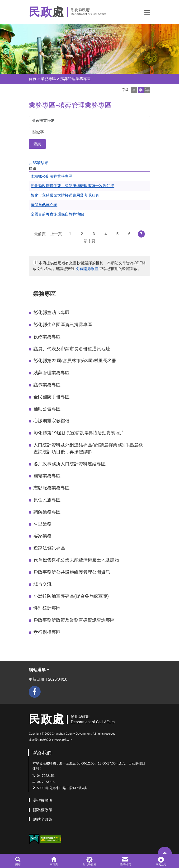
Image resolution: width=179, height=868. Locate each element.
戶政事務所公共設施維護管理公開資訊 (72, 572)
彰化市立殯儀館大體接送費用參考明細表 (65, 195)
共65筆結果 (38, 163)
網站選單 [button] (39, 670)
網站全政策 (43, 819)
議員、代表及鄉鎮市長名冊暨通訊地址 (72, 349)
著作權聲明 (43, 800)
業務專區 (48, 79)
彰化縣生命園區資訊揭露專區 (63, 325)
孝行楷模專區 (47, 632)
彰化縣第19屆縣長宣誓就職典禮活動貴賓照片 (79, 433)
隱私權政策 (43, 810)
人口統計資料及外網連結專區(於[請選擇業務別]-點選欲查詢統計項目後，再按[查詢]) (88, 448)
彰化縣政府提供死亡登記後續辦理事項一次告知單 (72, 186)
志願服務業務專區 (52, 488)
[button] (147, 12)
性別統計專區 (47, 608)
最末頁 (89, 241)
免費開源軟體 (87, 269)
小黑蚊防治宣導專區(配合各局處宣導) (71, 596)
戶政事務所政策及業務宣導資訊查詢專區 (74, 620)
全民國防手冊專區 (52, 397)
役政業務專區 (47, 337)
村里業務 (42, 524)
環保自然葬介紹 (44, 205)
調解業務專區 (47, 512)
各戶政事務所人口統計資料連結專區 (70, 464)
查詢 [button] (37, 144)
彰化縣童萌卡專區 (52, 313)
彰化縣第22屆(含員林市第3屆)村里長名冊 (75, 361)
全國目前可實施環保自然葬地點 (57, 214)
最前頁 (40, 234)
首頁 (33, 79)
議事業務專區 (47, 385)
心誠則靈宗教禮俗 (52, 421)
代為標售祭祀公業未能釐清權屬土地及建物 (76, 560)
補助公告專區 (47, 409)
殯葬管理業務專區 (75, 79)
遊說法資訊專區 (49, 548)
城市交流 (42, 584)
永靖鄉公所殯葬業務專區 (52, 176)
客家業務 (42, 536)
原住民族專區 (47, 500)
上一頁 (56, 234)
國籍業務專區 (47, 476)
